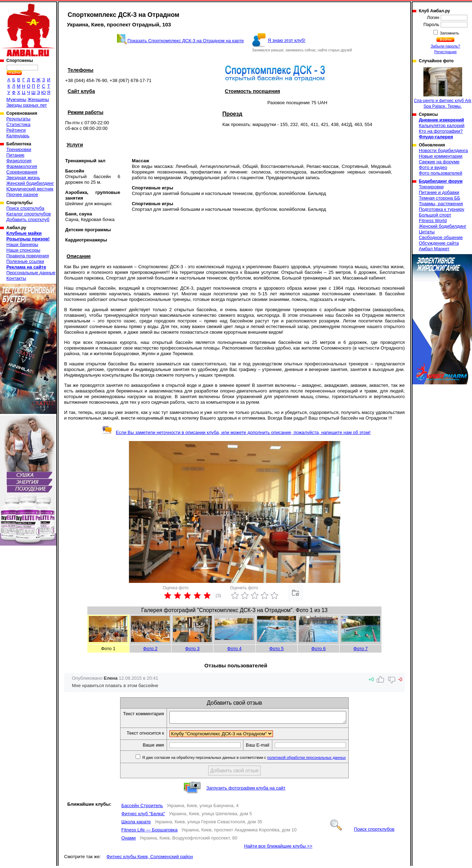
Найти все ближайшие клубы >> (278, 848)
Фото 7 (361, 649)
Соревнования (22, 172)
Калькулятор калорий (442, 125)
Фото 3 (192, 649)
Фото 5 (276, 649)
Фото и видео (433, 167)
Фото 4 (234, 649)
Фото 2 (150, 649)
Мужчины (16, 99)
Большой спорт (435, 215)
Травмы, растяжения (441, 204)
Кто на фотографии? (441, 131)
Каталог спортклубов (29, 214)
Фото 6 (319, 649)
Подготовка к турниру (442, 209)
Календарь (18, 136)
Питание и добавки (439, 192)
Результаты (18, 119)
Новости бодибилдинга (443, 150)
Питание (15, 155)
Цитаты (427, 232)
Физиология (19, 161)
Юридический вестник (30, 189)
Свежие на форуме (439, 162)
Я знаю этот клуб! (287, 40)
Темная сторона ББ (440, 198)
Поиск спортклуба (25, 208)
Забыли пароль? (446, 46)
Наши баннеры (22, 244)
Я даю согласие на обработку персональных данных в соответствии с (254, 760)
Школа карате (136, 824)
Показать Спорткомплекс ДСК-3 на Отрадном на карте (186, 41)
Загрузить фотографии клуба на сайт (246, 790)
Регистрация (445, 52)
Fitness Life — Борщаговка (150, 832)
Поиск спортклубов (362, 831)
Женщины (38, 99)
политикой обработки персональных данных (317, 760)
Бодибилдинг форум (441, 181)
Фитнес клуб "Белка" (143, 816)
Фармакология (22, 166)
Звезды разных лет (27, 105)
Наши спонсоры (23, 250)
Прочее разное (22, 194)
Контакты (16, 278)
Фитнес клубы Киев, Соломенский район (150, 859)
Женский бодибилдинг (30, 183)
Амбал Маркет (434, 249)
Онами (129, 840)
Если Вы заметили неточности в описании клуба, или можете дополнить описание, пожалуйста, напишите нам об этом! (236, 432)
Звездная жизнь (23, 178)
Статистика (18, 124)
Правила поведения (28, 256)
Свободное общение (441, 237)
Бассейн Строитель (142, 808)
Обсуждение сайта (439, 243)
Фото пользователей (440, 173)
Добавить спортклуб (28, 219)
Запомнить (449, 33)
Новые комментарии (441, 156)
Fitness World (433, 221)
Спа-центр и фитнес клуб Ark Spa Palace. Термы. (443, 88)
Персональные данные (31, 273)
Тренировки (19, 149)
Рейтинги (16, 130)
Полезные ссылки (25, 261)
